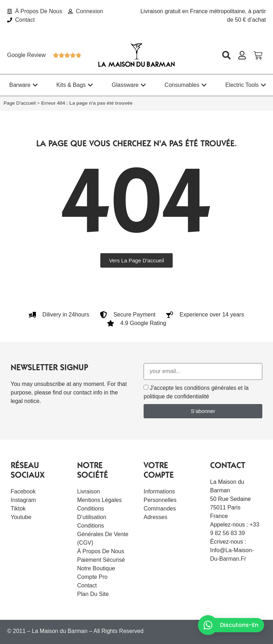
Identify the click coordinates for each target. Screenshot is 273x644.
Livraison (89, 491)
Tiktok (18, 509)
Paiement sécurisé (101, 560)
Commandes (160, 509)
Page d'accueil (20, 103)
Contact (87, 585)
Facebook (23, 491)
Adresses (156, 517)
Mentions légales (99, 500)
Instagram (23, 500)
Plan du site (93, 594)
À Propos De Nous (101, 551)
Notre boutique (96, 568)
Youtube (21, 517)
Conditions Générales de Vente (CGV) (103, 534)
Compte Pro (92, 577)
